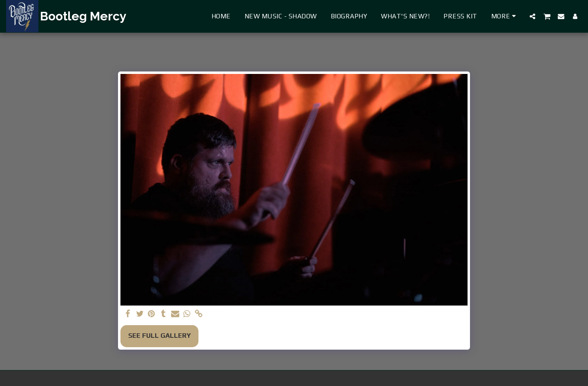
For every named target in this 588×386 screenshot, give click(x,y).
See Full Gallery (159, 336)
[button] (532, 16)
